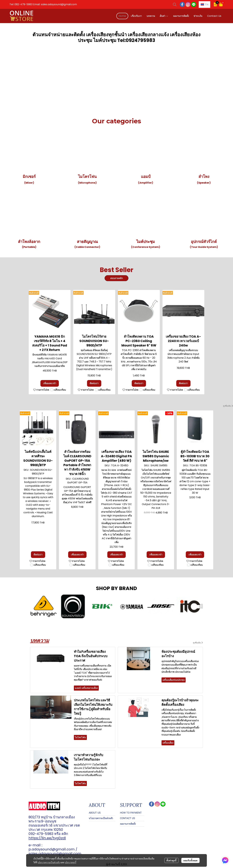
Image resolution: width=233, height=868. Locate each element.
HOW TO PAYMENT (131, 813)
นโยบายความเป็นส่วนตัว (49, 862)
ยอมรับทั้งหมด (190, 860)
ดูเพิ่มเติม (228, 406)
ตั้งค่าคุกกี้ (171, 860)
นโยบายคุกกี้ (71, 862)
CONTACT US (128, 818)
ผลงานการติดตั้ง (128, 824)
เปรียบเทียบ (60, 390)
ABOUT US (95, 813)
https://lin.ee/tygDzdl (47, 838)
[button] (175, 4)
